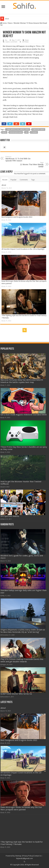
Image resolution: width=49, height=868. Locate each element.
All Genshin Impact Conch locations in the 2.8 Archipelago (23, 249)
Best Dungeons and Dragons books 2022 (17, 217)
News (10, 23)
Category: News (38, 130)
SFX (27, 132)
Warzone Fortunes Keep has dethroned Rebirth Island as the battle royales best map (22, 381)
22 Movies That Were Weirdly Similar (30, 165)
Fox (6, 40)
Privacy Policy (28, 856)
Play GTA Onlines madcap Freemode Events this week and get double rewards (22, 660)
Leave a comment (11, 42)
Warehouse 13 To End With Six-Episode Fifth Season (19, 159)
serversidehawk (16, 132)
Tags (33, 180)
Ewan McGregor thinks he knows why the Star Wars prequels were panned (21, 808)
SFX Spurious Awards (10, 516)
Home (3, 23)
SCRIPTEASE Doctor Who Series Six (16, 694)
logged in (27, 174)
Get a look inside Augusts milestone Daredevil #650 (24, 415)
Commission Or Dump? (35, 97)
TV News (34, 132)
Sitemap (18, 856)
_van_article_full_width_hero (18, 130)
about (7, 19)
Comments (24, 180)
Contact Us (38, 856)
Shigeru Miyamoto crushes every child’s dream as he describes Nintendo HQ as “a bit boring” (23, 631)
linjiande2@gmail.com (24, 858)
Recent (5, 180)
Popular (14, 180)
